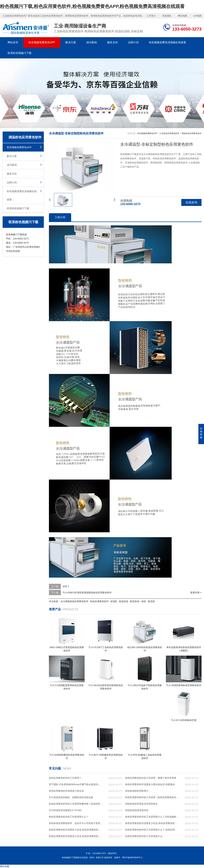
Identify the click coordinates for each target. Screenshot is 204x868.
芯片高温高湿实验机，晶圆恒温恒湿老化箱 (71, 797)
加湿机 (114, 601)
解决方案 (71, 42)
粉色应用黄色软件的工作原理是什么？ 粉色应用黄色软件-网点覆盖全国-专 (152, 830)
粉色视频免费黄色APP (42, 42)
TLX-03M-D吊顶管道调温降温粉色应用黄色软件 (87, 593)
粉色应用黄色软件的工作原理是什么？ (69, 817)
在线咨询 (191, 202)
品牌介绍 (133, 42)
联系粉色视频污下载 (20, 53)
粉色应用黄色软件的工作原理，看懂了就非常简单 (151, 778)
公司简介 (151, 16)
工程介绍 (60, 217)
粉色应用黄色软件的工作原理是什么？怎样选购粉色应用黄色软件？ (152, 817)
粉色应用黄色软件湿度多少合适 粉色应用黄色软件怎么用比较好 (152, 823)
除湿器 (151, 601)
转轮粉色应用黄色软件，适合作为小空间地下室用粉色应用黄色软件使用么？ (76, 823)
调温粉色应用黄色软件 (192, 133)
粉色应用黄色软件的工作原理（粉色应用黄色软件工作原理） (152, 797)
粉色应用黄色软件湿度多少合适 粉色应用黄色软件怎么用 (76, 836)
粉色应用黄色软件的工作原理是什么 (144, 836)
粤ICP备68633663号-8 (132, 858)
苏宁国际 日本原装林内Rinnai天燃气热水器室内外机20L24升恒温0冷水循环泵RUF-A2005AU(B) (76, 784)
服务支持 (112, 42)
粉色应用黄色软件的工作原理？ (65, 778)
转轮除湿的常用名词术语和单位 (141, 804)
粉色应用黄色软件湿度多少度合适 (66, 791)
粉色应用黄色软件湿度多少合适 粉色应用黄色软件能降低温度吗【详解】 (76, 830)
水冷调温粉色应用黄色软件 (74, 601)
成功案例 (92, 42)
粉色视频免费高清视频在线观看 (168, 42)
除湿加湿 (124, 601)
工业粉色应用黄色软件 (169, 133)
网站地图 (182, 16)
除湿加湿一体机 (138, 601)
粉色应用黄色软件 (99, 601)
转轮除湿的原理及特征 (137, 810)
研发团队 (167, 16)
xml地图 (197, 16)
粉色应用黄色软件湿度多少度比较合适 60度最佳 (150, 784)
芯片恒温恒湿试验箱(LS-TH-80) (65, 810)
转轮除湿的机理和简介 (137, 791)
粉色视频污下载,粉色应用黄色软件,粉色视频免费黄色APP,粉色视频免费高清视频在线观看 (92, 6)
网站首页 (13, 42)
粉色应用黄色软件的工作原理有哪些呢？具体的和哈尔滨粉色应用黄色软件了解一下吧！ (76, 804)
